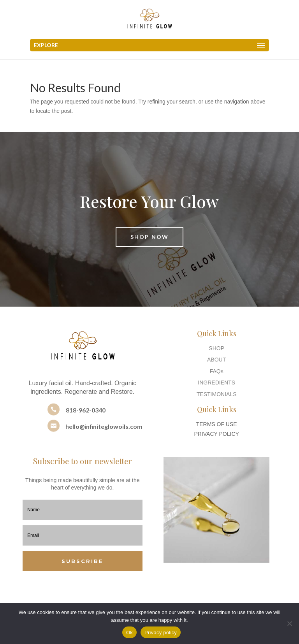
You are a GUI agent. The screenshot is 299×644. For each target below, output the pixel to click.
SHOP (216, 348)
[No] (289, 623)
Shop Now (149, 237)
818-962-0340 (86, 410)
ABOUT (216, 360)
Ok (129, 633)
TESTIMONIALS (217, 394)
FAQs (217, 371)
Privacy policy (161, 633)
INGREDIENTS (216, 383)
